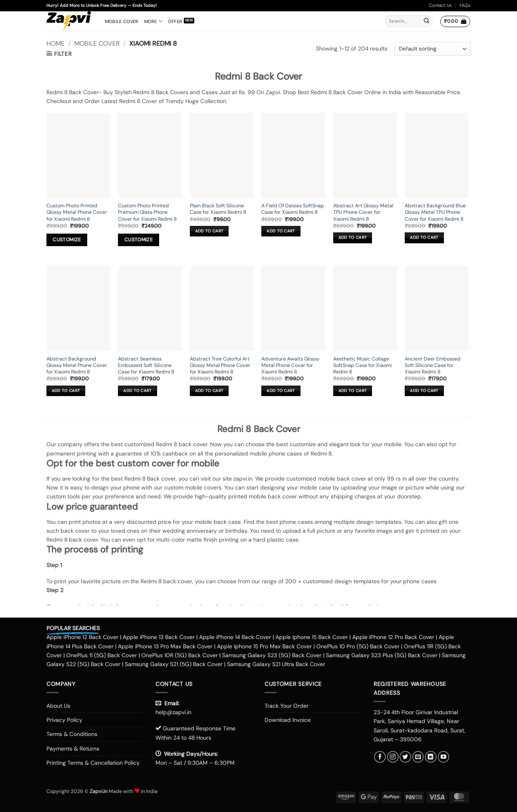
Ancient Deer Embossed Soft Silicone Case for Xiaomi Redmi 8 (433, 366)
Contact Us (440, 5)
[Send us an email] (418, 757)
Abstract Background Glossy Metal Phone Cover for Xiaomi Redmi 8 (77, 366)
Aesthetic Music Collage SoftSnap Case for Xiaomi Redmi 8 (363, 366)
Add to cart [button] (209, 231)
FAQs (465, 5)
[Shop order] (433, 49)
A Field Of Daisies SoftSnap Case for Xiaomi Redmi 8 (293, 209)
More (153, 21)
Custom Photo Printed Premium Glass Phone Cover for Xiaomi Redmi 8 (147, 212)
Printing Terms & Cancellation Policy (93, 763)
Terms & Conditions (72, 734)
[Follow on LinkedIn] (431, 757)
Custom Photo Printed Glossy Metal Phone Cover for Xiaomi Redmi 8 (77, 212)
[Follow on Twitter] (405, 757)
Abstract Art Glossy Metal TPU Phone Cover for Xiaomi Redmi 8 (363, 212)
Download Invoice (288, 720)
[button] (455, 21)
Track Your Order (287, 706)
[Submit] (427, 21)
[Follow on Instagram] (393, 757)
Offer (175, 21)
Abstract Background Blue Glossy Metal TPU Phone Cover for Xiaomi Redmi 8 (435, 212)
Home (56, 43)
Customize (67, 240)
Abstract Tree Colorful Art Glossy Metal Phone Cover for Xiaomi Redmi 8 (220, 366)
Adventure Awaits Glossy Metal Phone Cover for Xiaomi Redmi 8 (290, 366)
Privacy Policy (64, 720)
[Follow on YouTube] (444, 757)
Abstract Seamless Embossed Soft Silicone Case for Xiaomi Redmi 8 (146, 366)
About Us (58, 706)
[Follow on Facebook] (380, 757)
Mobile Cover (122, 21)
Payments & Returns (73, 749)
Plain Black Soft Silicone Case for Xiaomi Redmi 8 (218, 209)
